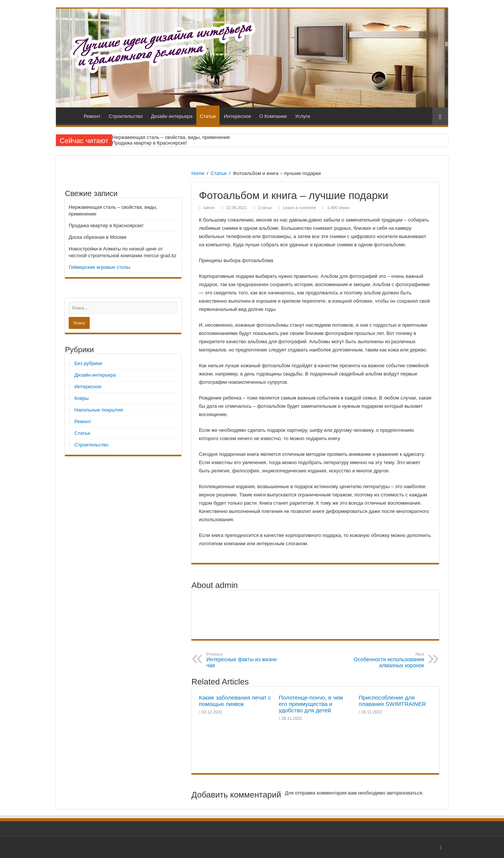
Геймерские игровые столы (99, 267)
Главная (69, 115)
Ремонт (92, 116)
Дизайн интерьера (172, 116)
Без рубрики (88, 363)
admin (209, 208)
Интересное (238, 116)
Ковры (81, 398)
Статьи (208, 116)
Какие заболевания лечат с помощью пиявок (235, 701)
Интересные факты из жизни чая (245, 660)
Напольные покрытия (99, 410)
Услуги (302, 116)
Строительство (126, 116)
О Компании (273, 116)
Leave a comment (299, 208)
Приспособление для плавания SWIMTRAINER (392, 701)
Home (198, 173)
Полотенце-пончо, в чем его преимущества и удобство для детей (311, 704)
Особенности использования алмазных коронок (386, 660)
